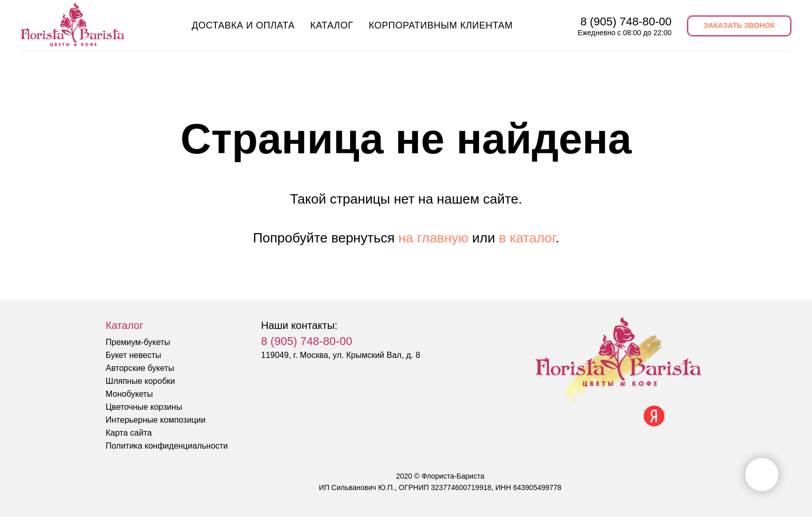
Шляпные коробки (140, 381)
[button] (739, 26)
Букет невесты (133, 355)
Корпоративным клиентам (441, 25)
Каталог (332, 25)
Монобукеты (129, 394)
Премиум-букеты (138, 342)
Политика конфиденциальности (167, 446)
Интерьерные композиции (156, 420)
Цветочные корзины (144, 407)
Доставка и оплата (243, 25)
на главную (433, 238)
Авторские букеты (140, 368)
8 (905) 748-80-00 (626, 21)
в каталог (527, 238)
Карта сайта (129, 433)
